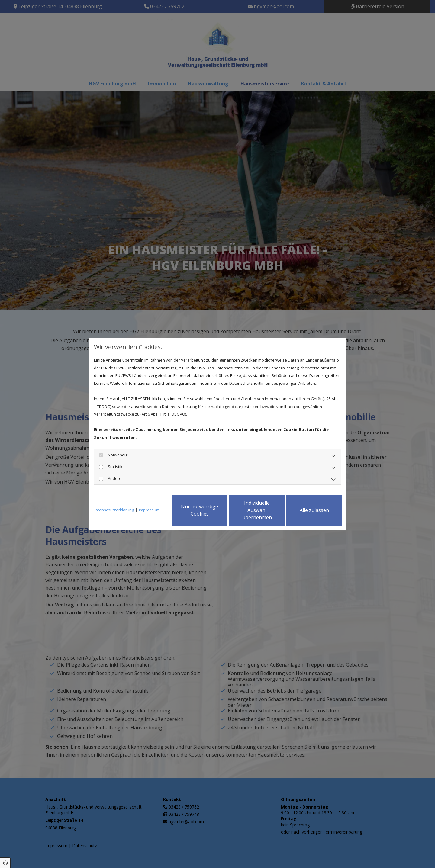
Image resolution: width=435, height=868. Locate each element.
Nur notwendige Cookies (200, 510)
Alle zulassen (314, 510)
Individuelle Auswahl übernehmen (257, 510)
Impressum (149, 510)
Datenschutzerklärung (113, 510)
